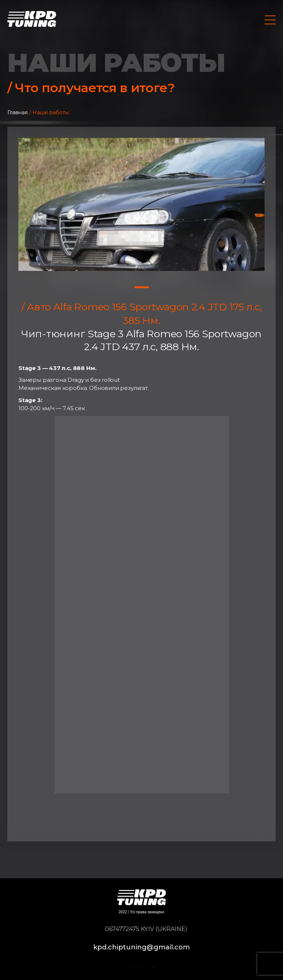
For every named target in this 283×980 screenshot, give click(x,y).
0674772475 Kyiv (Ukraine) (146, 929)
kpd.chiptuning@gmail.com (141, 947)
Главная (18, 112)
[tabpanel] (141, 204)
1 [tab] (142, 287)
